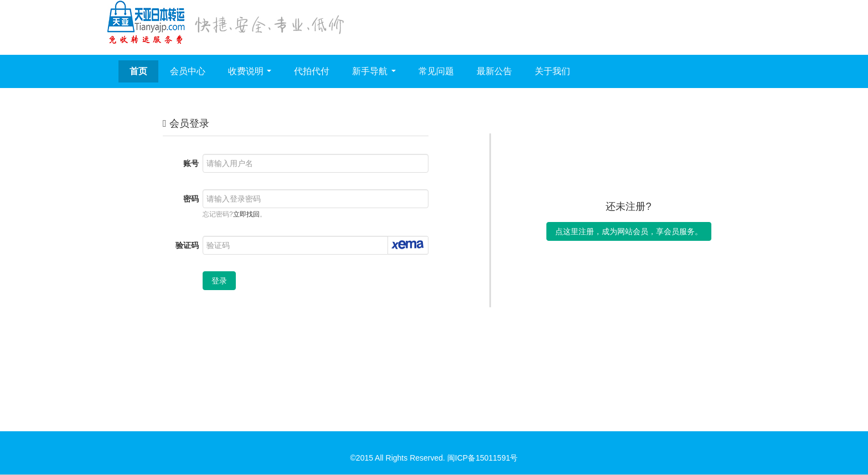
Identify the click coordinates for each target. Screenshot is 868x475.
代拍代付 (312, 71)
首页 (138, 71)
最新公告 (494, 71)
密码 (191, 199)
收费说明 (250, 71)
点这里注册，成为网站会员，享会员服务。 (629, 231)
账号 (191, 163)
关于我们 (552, 71)
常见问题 (436, 71)
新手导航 (374, 71)
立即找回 (246, 214)
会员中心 (188, 71)
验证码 (187, 245)
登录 (219, 281)
